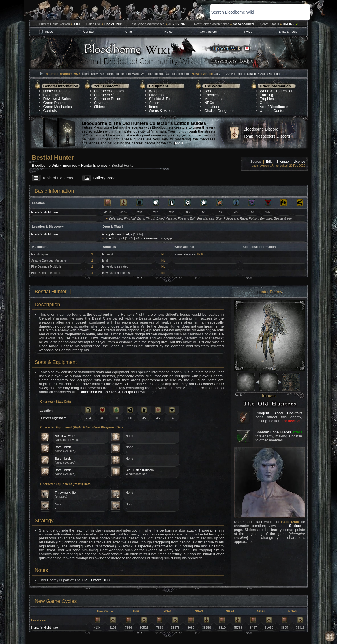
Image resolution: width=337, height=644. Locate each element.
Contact (89, 32)
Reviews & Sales (57, 99)
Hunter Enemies (94, 165)
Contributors (208, 32)
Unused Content (273, 111)
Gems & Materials (164, 111)
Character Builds (108, 99)
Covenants (103, 103)
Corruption (151, 238)
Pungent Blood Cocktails (279, 413)
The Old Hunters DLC (92, 580)
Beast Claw (63, 436)
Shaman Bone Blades (273, 432)
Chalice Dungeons (219, 111)
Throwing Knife (65, 493)
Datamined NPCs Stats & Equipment (110, 392)
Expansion (52, 95)
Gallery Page (104, 178)
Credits (266, 103)
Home (48, 91)
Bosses (210, 91)
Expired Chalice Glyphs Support (258, 74)
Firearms (156, 95)
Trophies (267, 99)
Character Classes (109, 91)
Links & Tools (288, 32)
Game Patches (55, 103)
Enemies (212, 95)
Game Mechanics (58, 107)
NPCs (209, 103)
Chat (129, 32)
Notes (168, 32)
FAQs (248, 32)
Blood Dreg (112, 238)
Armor (154, 103)
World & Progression (277, 91)
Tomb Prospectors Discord (267, 136)
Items (154, 107)
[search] (250, 12)
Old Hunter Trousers (140, 470)
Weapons (157, 91)
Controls (50, 111)
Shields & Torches (164, 99)
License (299, 162)
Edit (269, 162)
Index (49, 32)
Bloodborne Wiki (45, 165)
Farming (267, 95)
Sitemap (63, 91)
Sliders (100, 107)
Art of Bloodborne (274, 107)
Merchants (213, 99)
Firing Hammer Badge (117, 234)
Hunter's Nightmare (44, 212)
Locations (212, 107)
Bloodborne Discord (261, 129)
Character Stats (107, 95)
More (179, 143)
